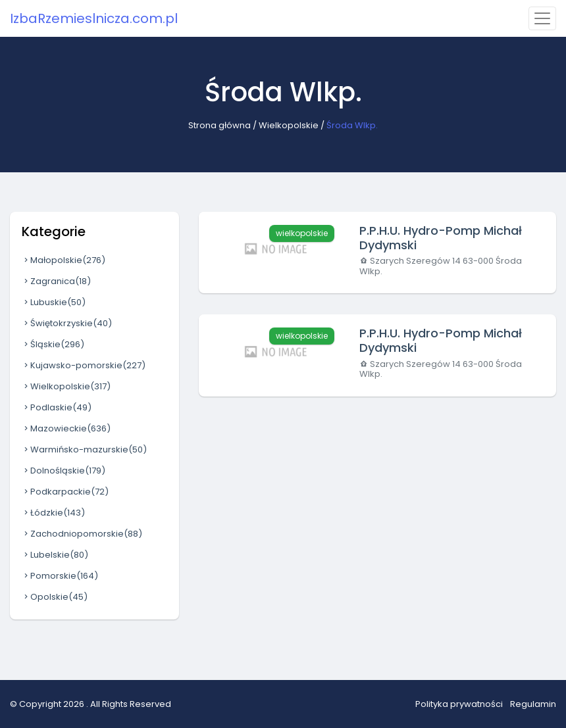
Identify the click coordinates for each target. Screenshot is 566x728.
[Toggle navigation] (542, 18)
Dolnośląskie (64, 471)
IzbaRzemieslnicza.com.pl (94, 18)
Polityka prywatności (459, 704)
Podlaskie (57, 407)
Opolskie (55, 597)
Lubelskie (55, 555)
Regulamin (533, 704)
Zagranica (56, 281)
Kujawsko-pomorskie (84, 365)
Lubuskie (54, 302)
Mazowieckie (66, 428)
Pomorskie (60, 576)
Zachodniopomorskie (82, 534)
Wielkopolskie (289, 125)
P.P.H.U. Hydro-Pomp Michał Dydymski (441, 238)
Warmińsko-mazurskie (84, 449)
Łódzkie (53, 513)
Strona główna (219, 125)
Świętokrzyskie (67, 323)
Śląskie (53, 344)
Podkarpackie (65, 492)
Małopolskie (64, 260)
